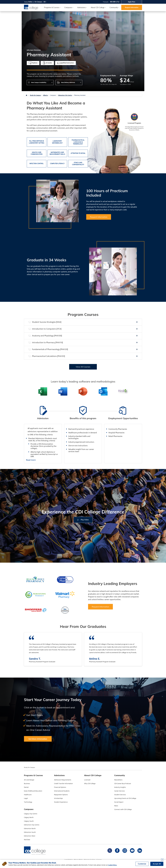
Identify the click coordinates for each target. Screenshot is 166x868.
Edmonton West (30, 836)
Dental (26, 787)
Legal (26, 798)
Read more (31, 460)
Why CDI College (90, 784)
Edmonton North (30, 829)
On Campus (38, 2)
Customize (142, 864)
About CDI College (98, 8)
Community (114, 8)
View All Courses (83, 367)
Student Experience (61, 802)
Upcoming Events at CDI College (125, 798)
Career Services (119, 791)
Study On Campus (35, 95)
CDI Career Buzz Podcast (123, 784)
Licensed (87, 780)
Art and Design (29, 780)
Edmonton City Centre (65, 95)
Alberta (45, 95)
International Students (62, 791)
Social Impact (119, 802)
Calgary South (29, 821)
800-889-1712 (115, 2)
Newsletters (118, 780)
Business (27, 784)
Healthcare (28, 795)
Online (30, 2)
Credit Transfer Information (63, 784)
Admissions (81, 8)
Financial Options (60, 787)
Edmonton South (30, 832)
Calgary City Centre (31, 814)
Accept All (157, 864)
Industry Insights (120, 787)
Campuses (53, 95)
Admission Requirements (63, 780)
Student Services (120, 795)
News (116, 806)
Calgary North (29, 817)
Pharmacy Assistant (80, 95)
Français (106, 2)
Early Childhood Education (33, 791)
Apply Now (132, 2)
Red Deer (27, 840)
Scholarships (58, 798)
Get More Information (38, 739)
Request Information (132, 7)
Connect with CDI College (123, 809)
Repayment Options (61, 795)
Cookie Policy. (112, 865)
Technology (28, 802)
